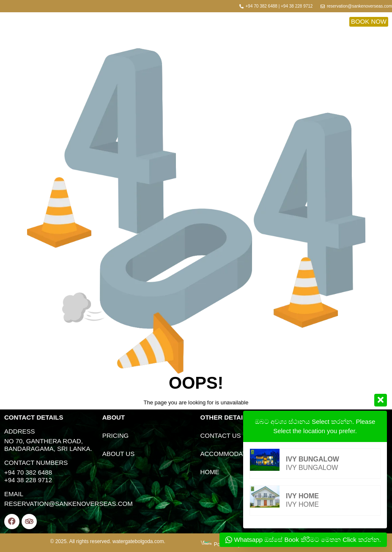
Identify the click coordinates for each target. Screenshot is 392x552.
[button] (369, 21)
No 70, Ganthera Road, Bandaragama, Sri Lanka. (48, 445)
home (210, 472)
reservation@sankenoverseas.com (69, 504)
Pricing (116, 435)
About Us (118, 454)
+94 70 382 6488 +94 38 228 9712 (28, 476)
